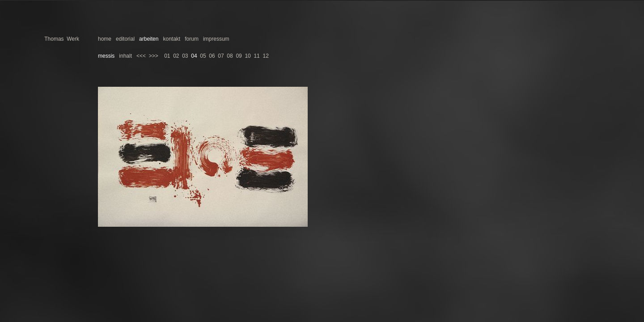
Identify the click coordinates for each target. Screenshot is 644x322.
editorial (125, 39)
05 (203, 56)
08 (230, 56)
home (105, 39)
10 (248, 56)
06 (212, 56)
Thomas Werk (62, 39)
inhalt (125, 56)
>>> (154, 56)
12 (265, 56)
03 (185, 56)
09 (239, 56)
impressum (216, 39)
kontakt (172, 39)
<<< (141, 56)
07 (221, 56)
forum (192, 39)
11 (256, 56)
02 (176, 56)
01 (167, 56)
